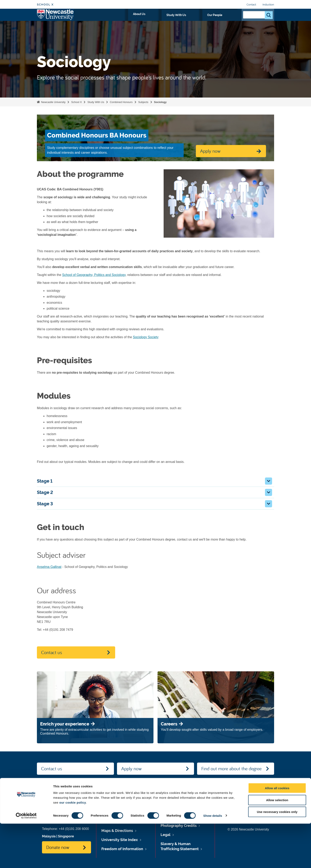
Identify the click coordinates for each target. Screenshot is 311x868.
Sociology (160, 102)
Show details (213, 860)
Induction (268, 5)
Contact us (52, 652)
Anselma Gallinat (49, 567)
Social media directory (253, 814)
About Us (175, 20)
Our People (226, 20)
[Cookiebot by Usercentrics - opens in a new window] (26, 860)
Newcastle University (53, 102)
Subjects (143, 102)
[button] (269, 481)
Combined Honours (121, 102)
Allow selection (277, 844)
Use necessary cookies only (277, 856)
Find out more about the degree (231, 768)
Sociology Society (146, 337)
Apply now (131, 768)
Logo (55, 19)
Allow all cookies (277, 832)
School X (45, 5)
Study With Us (200, 20)
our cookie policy (73, 847)
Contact (251, 5)
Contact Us (261, 821)
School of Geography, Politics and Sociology (94, 275)
